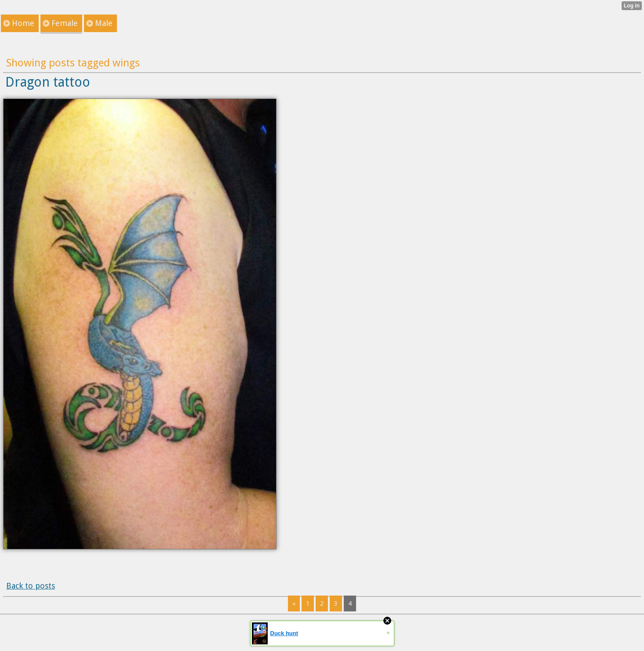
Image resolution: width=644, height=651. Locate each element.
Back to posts (31, 586)
